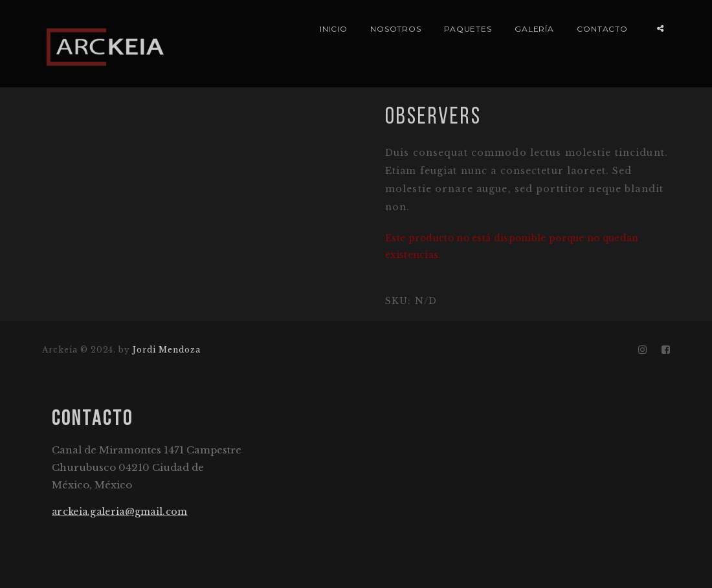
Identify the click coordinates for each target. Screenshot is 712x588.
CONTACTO (603, 29)
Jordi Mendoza (166, 350)
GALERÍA (535, 29)
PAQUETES (468, 29)
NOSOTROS (396, 29)
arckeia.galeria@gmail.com (120, 512)
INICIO (334, 29)
